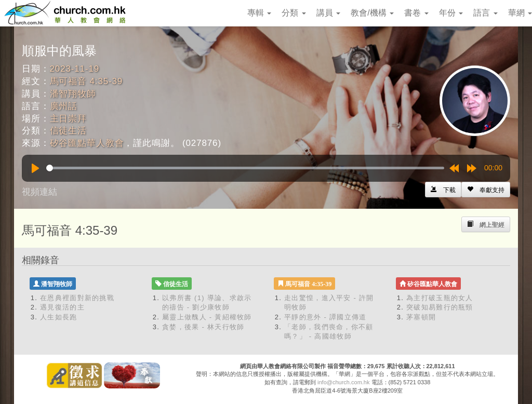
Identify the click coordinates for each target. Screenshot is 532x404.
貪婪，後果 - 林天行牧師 (203, 327)
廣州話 (64, 106)
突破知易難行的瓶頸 (440, 307)
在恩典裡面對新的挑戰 (77, 298)
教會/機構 (372, 13)
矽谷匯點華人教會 (87, 143)
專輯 (259, 13)
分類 (294, 13)
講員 (328, 13)
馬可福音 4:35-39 (87, 81)
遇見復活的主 (62, 307)
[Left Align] (486, 190)
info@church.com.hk (343, 382)
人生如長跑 (59, 317)
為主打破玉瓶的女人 (440, 298)
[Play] (35, 168)
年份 (451, 13)
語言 (485, 13)
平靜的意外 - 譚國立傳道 (325, 317)
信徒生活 (68, 131)
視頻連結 (39, 192)
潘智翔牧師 (73, 94)
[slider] (245, 168)
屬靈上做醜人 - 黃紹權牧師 (207, 317)
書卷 (416, 13)
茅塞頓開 (421, 317)
